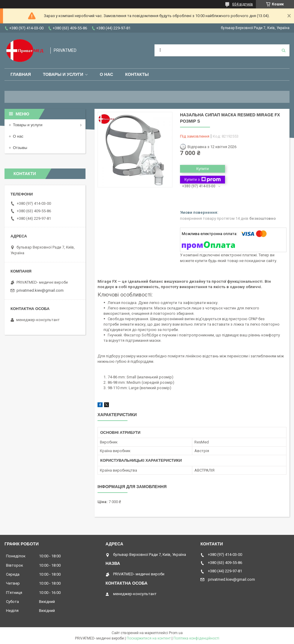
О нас (106, 74)
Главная (21, 74)
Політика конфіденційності (196, 638)
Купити (202, 169)
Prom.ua (176, 633)
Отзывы (20, 148)
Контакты (137, 74)
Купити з (202, 180)
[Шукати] (283, 50)
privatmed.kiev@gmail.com (40, 290)
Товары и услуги (63, 74)
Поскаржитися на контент (149, 638)
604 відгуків (243, 4)
